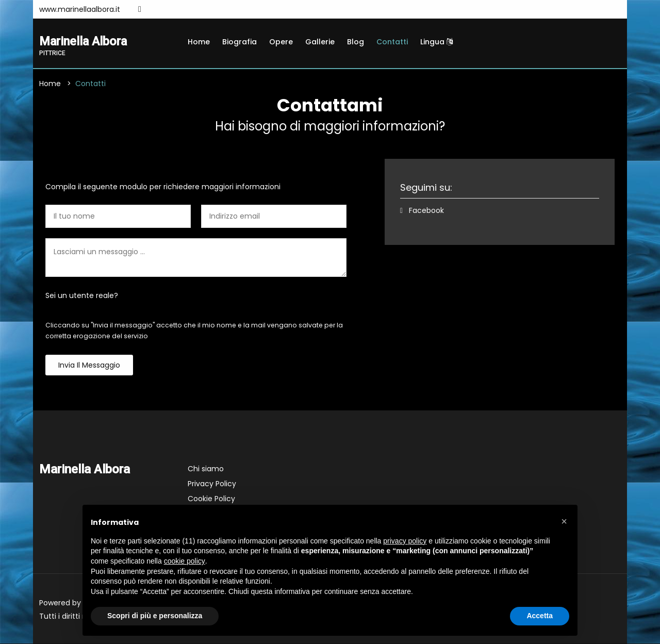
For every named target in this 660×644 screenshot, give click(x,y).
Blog (356, 42)
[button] (564, 521)
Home (199, 42)
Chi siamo (206, 469)
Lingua (436, 42)
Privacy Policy (212, 484)
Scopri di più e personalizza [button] (155, 616)
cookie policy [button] (185, 561)
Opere (281, 42)
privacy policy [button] (405, 541)
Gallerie (320, 42)
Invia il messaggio (89, 366)
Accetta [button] (540, 616)
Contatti (392, 42)
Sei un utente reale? (82, 296)
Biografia (240, 42)
